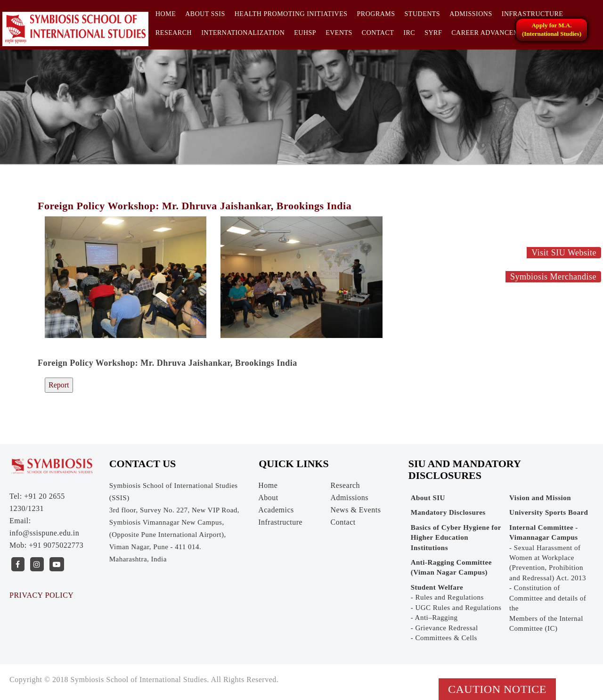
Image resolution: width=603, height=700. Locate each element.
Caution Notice (497, 689)
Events (339, 33)
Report (59, 385)
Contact (378, 33)
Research (174, 33)
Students (423, 14)
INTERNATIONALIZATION (243, 33)
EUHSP (305, 33)
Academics (276, 510)
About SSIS (205, 14)
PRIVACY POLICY (41, 595)
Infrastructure (533, 14)
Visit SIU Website (564, 253)
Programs (376, 14)
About (268, 498)
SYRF (433, 33)
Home (166, 14)
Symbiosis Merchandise (553, 277)
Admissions (471, 14)
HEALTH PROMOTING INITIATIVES (291, 14)
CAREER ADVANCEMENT (492, 33)
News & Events (355, 510)
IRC (409, 33)
